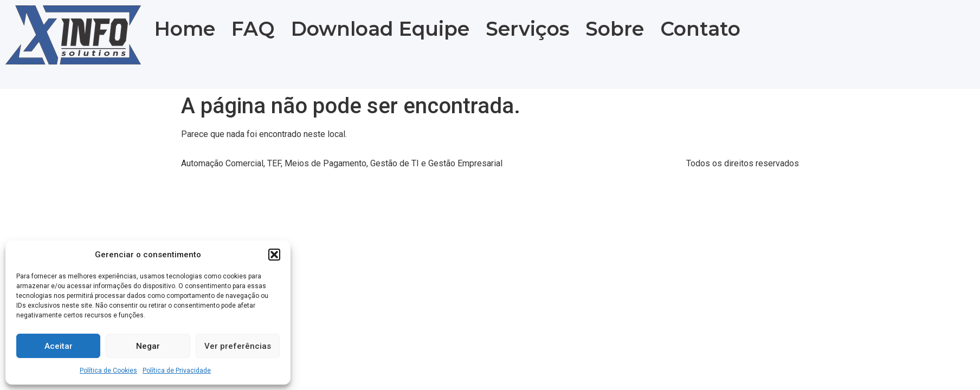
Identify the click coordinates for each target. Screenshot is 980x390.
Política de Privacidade (177, 370)
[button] (274, 255)
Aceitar (59, 346)
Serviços (527, 29)
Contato (700, 29)
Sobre (615, 29)
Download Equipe (380, 29)
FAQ (253, 29)
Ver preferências (238, 346)
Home (185, 29)
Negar (148, 346)
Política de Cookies (108, 370)
